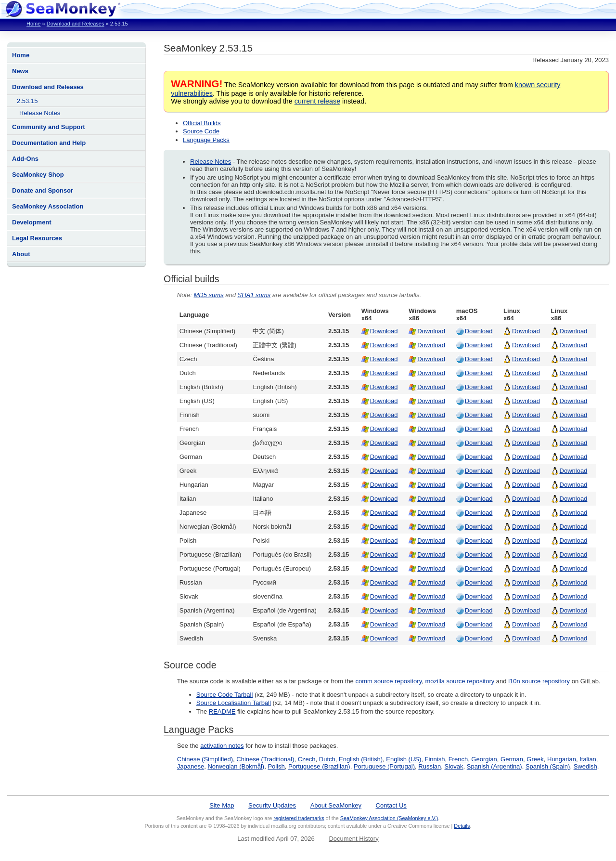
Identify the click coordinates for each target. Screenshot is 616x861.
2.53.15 (27, 101)
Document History (353, 839)
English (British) (361, 759)
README (222, 711)
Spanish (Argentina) (494, 766)
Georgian (484, 759)
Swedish (585, 766)
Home (33, 24)
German (512, 759)
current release (317, 101)
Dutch (327, 759)
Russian (430, 766)
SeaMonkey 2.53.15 (208, 48)
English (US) (404, 759)
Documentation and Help (49, 143)
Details (462, 826)
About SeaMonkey (336, 805)
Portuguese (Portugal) (384, 766)
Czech (307, 759)
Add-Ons (25, 159)
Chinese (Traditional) (265, 759)
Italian (588, 759)
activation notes (222, 746)
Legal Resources (37, 238)
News (20, 71)
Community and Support (49, 127)
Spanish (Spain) (548, 766)
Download (384, 331)
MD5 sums (208, 295)
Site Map (222, 805)
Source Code (201, 131)
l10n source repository (539, 681)
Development (32, 222)
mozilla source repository (460, 681)
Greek (535, 759)
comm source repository (388, 681)
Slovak (454, 766)
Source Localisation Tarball (234, 703)
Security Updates (272, 805)
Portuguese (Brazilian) (319, 766)
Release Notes (40, 113)
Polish (276, 766)
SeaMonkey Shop (38, 175)
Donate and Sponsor (43, 190)
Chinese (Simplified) (205, 759)
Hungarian (562, 759)
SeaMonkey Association (48, 206)
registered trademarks (299, 818)
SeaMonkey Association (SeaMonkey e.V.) (389, 818)
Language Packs (206, 140)
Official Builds (202, 123)
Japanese (191, 766)
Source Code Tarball (225, 695)
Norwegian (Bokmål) (236, 766)
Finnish (435, 759)
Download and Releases (76, 24)
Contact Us (391, 805)
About (21, 254)
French (458, 759)
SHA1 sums (254, 295)
